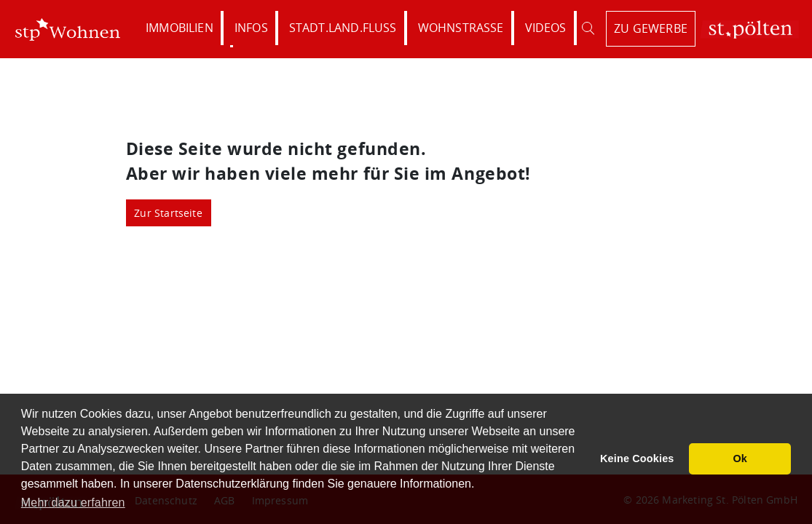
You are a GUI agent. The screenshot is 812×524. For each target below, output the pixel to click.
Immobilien (180, 28)
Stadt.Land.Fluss (343, 28)
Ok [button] (740, 458)
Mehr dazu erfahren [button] (73, 503)
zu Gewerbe (651, 28)
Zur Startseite (168, 213)
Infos (251, 28)
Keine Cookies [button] (637, 458)
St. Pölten (749, 29)
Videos (546, 28)
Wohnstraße (461, 28)
